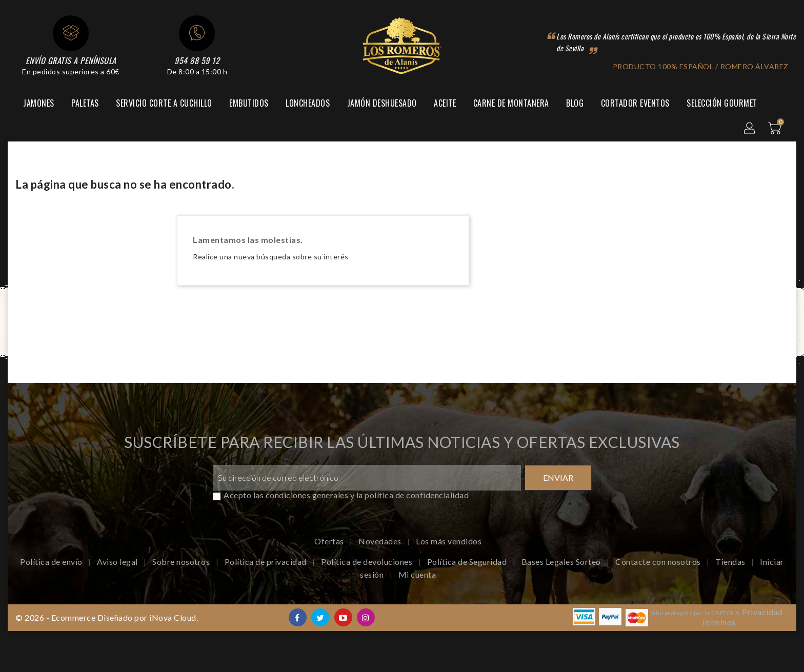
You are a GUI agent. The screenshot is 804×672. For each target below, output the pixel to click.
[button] (750, 129)
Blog (575, 103)
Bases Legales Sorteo (562, 562)
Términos (718, 622)
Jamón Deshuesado (382, 103)
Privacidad (762, 612)
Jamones (39, 103)
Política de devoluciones (368, 562)
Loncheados (308, 103)
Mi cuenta (417, 574)
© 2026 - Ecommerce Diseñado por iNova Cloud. (107, 617)
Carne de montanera (511, 103)
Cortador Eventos (635, 103)
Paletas (85, 103)
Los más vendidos (449, 541)
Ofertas (330, 541)
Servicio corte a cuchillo (164, 103)
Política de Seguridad (468, 562)
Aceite (445, 103)
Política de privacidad (267, 562)
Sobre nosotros (182, 562)
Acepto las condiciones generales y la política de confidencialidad (346, 495)
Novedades (381, 541)
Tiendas (731, 562)
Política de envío (52, 562)
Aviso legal (118, 562)
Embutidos (249, 103)
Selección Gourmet (722, 103)
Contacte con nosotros (659, 562)
